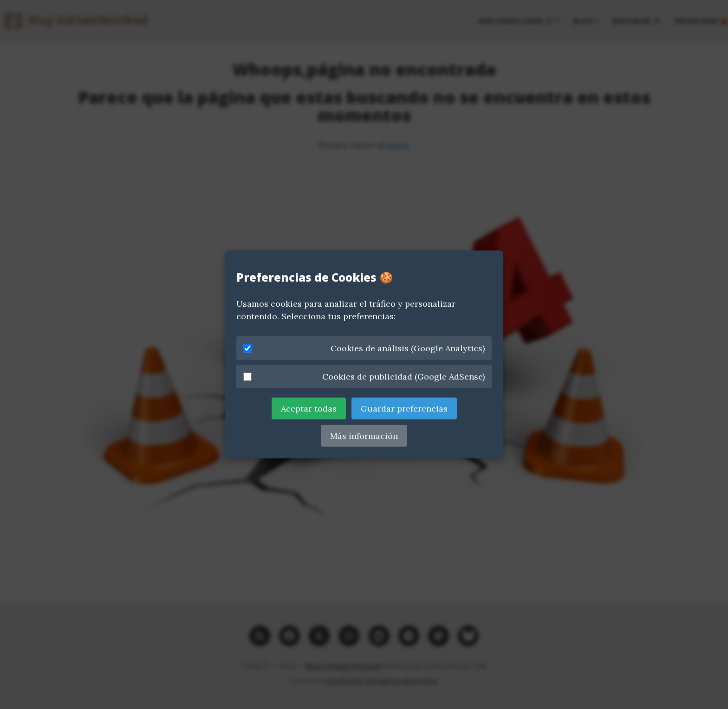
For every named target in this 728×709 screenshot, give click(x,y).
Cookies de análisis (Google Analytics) (364, 348)
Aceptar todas (309, 409)
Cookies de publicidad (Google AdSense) (364, 377)
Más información (364, 436)
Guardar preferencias (404, 409)
